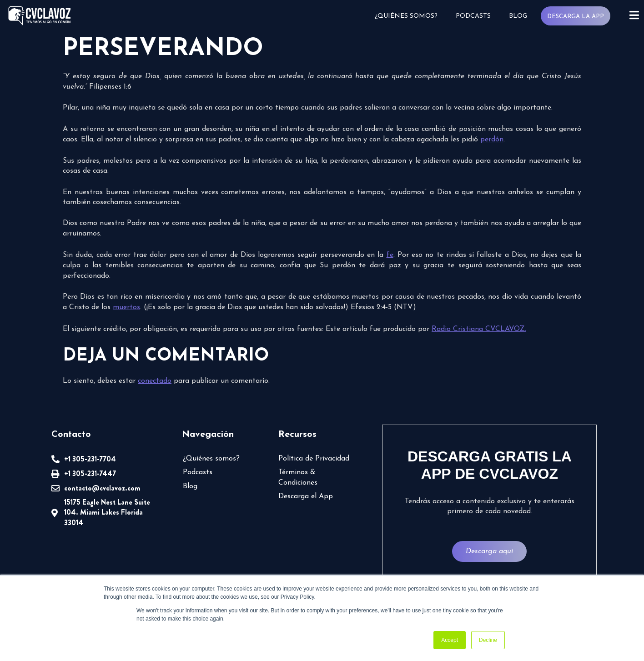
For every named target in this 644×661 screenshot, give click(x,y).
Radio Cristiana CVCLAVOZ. (479, 329)
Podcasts (473, 16)
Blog (518, 16)
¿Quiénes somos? (406, 16)
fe (390, 255)
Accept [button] (450, 640)
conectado (155, 381)
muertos (126, 307)
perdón (492, 140)
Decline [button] (488, 640)
